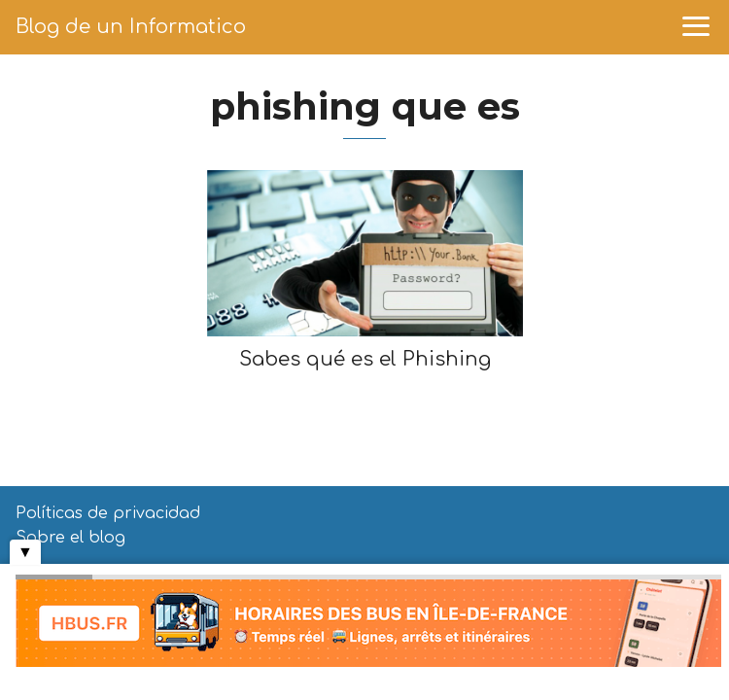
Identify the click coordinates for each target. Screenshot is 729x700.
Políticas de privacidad (108, 513)
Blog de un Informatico (131, 27)
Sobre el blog (70, 538)
